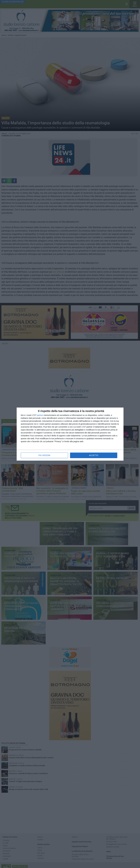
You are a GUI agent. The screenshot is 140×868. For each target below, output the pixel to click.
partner (40, 415)
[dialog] (70, 434)
